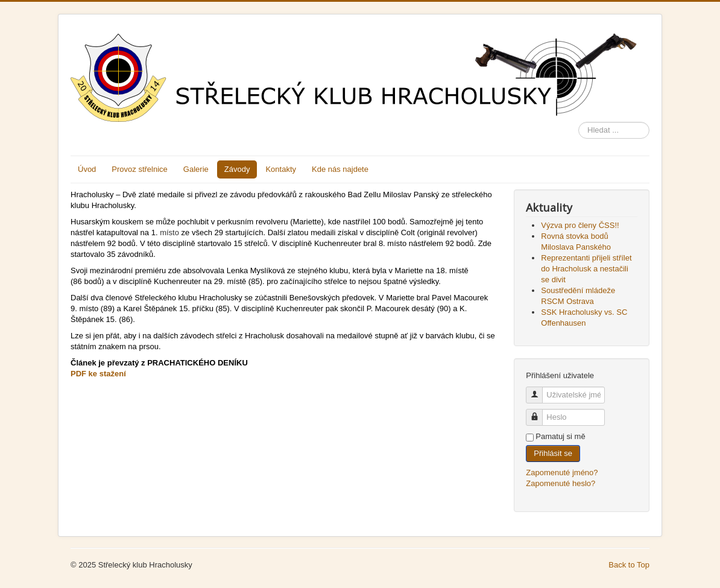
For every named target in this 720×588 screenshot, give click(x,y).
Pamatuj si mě (560, 436)
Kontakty (281, 169)
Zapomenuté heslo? (561, 483)
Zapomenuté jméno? (562, 473)
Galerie (196, 169)
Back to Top (629, 565)
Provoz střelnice (139, 169)
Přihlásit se (553, 453)
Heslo (539, 412)
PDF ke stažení (98, 374)
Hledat (579, 122)
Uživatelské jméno (539, 390)
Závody (237, 169)
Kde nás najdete (340, 169)
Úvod (87, 169)
